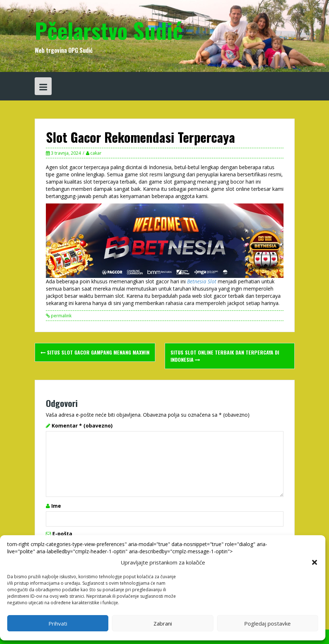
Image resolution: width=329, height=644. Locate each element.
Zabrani (163, 623)
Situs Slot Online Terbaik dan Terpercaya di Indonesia (225, 356)
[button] (315, 562)
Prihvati (58, 623)
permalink (61, 316)
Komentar (82, 426)
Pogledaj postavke (267, 623)
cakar (96, 153)
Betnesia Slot (202, 281)
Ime (56, 506)
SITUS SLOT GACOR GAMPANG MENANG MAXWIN (95, 352)
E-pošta (62, 534)
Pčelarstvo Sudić (109, 30)
